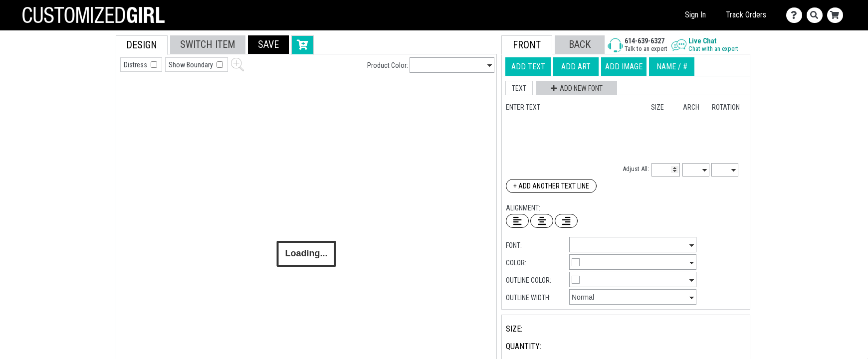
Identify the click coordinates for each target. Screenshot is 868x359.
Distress (136, 65)
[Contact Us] (796, 15)
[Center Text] (542, 221)
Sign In (695, 15)
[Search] (817, 15)
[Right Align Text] (566, 221)
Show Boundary (192, 65)
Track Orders (746, 15)
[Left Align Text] (517, 221)
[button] (268, 45)
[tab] (94, 99)
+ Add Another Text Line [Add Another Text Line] (551, 186)
